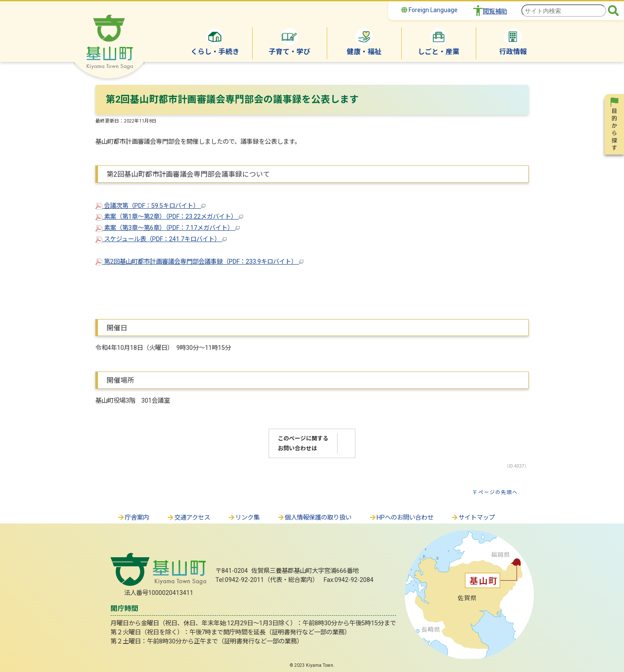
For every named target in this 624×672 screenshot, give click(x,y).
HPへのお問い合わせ (401, 518)
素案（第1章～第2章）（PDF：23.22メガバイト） (169, 217)
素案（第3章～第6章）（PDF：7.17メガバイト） (167, 228)
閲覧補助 (495, 11)
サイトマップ (473, 518)
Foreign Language (429, 10)
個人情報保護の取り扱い (314, 518)
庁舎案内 (133, 518)
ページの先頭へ (498, 492)
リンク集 (244, 518)
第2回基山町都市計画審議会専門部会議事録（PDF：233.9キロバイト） (199, 262)
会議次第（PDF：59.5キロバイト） (150, 206)
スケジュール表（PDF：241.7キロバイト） (161, 239)
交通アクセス (188, 518)
